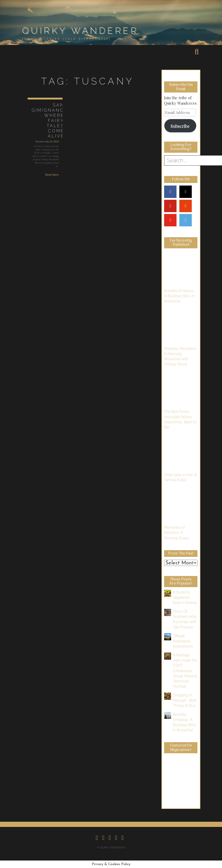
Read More (52, 175)
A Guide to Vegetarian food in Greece (185, 597)
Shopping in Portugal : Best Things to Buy (185, 700)
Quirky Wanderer (80, 30)
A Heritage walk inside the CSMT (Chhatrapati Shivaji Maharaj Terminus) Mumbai (185, 671)
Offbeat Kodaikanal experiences (183, 641)
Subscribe (180, 126)
